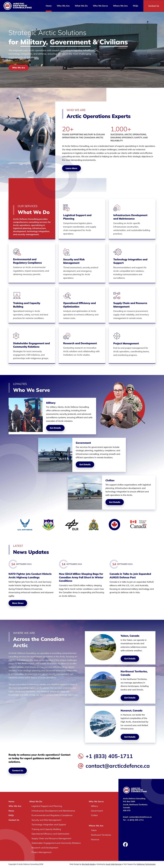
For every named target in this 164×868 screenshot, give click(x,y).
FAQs (135, 6)
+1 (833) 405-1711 (105, 757)
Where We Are (120, 6)
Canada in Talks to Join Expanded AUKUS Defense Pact (130, 576)
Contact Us (154, 6)
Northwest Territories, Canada (134, 674)
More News (18, 603)
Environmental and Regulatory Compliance (27, 261)
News (11, 811)
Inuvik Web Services (114, 865)
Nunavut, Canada (132, 711)
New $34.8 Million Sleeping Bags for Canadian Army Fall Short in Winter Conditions (81, 578)
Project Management (126, 344)
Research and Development (80, 344)
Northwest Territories (101, 835)
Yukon (94, 831)
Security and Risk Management (74, 261)
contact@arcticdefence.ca (114, 766)
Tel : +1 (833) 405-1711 (133, 820)
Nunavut (95, 840)
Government (97, 811)
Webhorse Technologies (146, 865)
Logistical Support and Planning (77, 217)
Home (49, 6)
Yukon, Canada (130, 636)
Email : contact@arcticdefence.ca (137, 817)
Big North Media (88, 865)
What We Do (81, 6)
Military (95, 807)
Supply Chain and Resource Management (130, 305)
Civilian (94, 816)
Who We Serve (100, 6)
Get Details (55, 428)
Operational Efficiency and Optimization (79, 305)
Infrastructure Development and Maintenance (130, 217)
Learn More (71, 168)
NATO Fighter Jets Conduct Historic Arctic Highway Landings (30, 576)
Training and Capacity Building (27, 305)
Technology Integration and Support (130, 261)
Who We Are (63, 6)
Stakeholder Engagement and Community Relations (31, 345)
